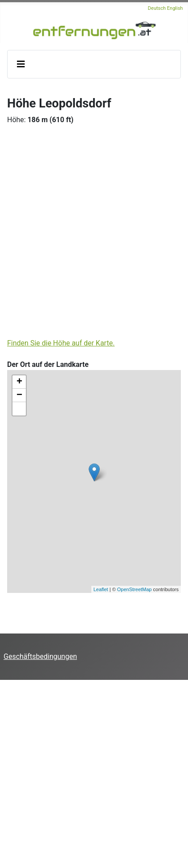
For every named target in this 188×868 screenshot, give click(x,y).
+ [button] (19, 382)
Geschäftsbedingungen (40, 656)
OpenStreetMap (135, 589)
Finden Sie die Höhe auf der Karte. (61, 343)
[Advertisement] (94, 230)
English (175, 8)
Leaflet (101, 589)
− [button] (19, 395)
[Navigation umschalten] (21, 64)
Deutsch (157, 8)
